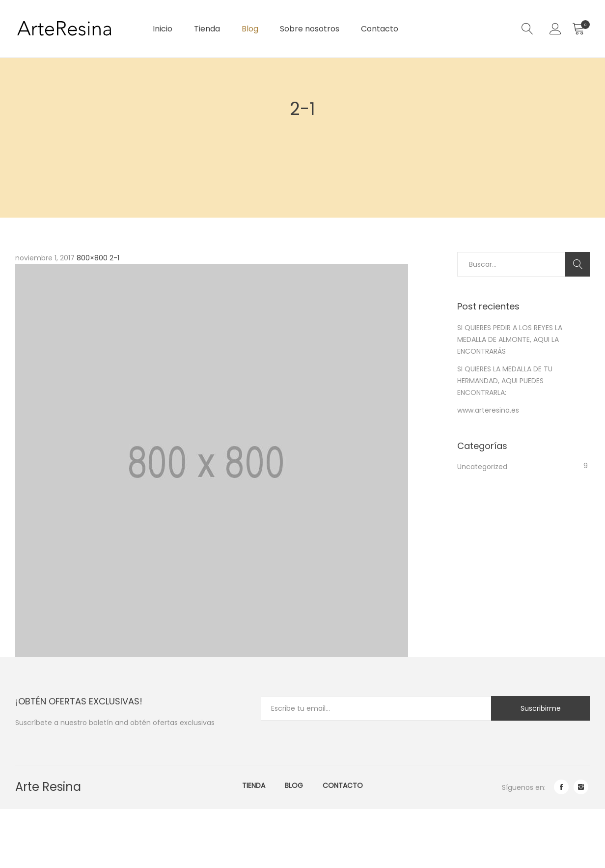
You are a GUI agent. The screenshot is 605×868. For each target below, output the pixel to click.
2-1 (114, 258)
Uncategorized (482, 467)
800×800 (92, 258)
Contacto (380, 29)
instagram (581, 787)
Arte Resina (48, 787)
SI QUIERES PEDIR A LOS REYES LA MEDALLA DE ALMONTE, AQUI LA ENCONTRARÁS (510, 339)
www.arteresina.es (488, 410)
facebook (561, 787)
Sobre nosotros (310, 29)
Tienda (207, 29)
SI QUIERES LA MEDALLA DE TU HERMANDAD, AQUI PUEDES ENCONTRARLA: (505, 381)
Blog (250, 29)
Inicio (163, 29)
